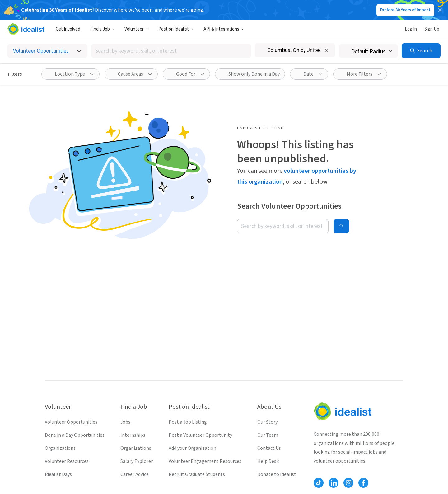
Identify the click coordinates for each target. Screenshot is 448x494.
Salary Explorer (137, 461)
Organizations (60, 448)
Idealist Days (58, 474)
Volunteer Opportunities (71, 422)
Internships (133, 435)
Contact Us (269, 448)
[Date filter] (309, 74)
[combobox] (171, 51)
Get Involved (68, 29)
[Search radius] (368, 51)
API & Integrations (224, 29)
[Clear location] (326, 50)
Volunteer (136, 29)
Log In (411, 29)
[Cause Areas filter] (131, 74)
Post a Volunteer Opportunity (200, 435)
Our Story (267, 422)
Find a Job (102, 29)
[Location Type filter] (70, 74)
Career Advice (135, 474)
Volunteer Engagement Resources (205, 461)
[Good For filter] (186, 74)
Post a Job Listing (188, 422)
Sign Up (432, 29)
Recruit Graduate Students (197, 474)
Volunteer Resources (67, 461)
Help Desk (268, 461)
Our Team (268, 435)
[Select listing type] (47, 51)
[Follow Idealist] (319, 483)
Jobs (125, 422)
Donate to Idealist (277, 474)
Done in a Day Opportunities (75, 435)
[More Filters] (360, 74)
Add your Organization (192, 448)
